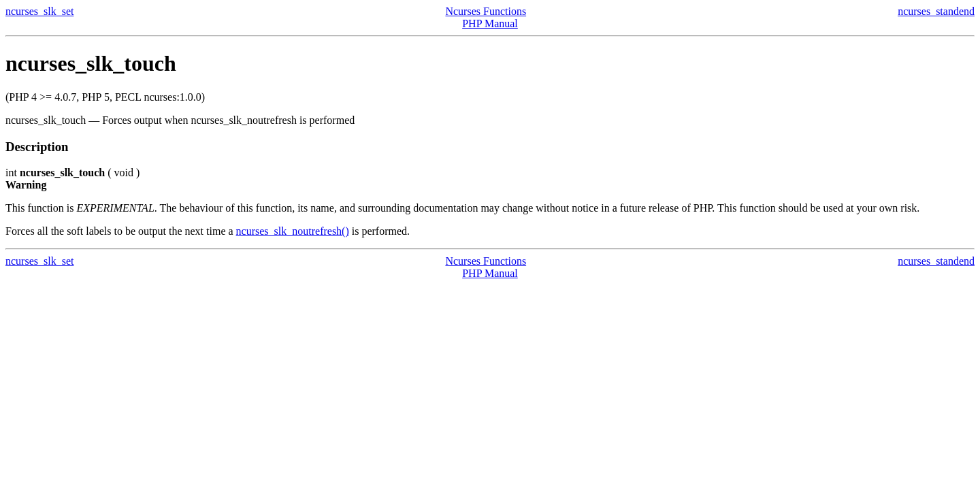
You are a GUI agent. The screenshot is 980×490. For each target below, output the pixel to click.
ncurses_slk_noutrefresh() (293, 231)
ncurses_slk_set (39, 11)
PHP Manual (490, 23)
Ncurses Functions (486, 11)
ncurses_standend (936, 11)
